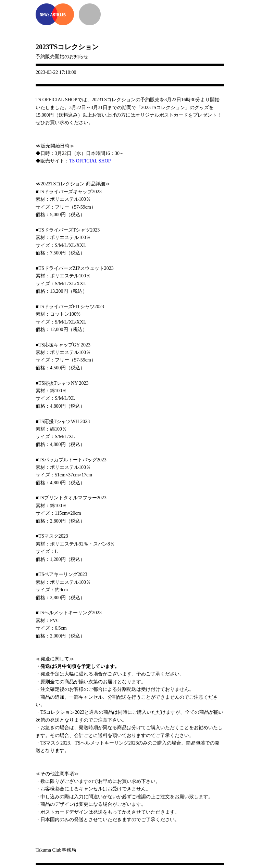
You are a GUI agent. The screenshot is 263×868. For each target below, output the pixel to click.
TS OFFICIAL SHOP (90, 161)
